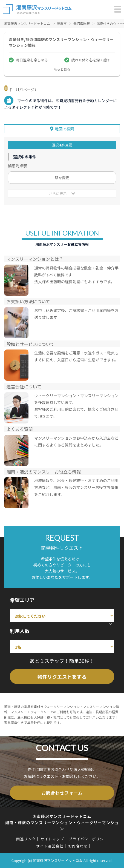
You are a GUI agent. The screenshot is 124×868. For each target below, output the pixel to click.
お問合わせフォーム (62, 793)
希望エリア (22, 600)
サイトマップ (52, 839)
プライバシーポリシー (88, 839)
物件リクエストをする (62, 677)
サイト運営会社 (50, 846)
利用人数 (20, 631)
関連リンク (26, 839)
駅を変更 (62, 178)
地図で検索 (65, 129)
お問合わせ (78, 846)
